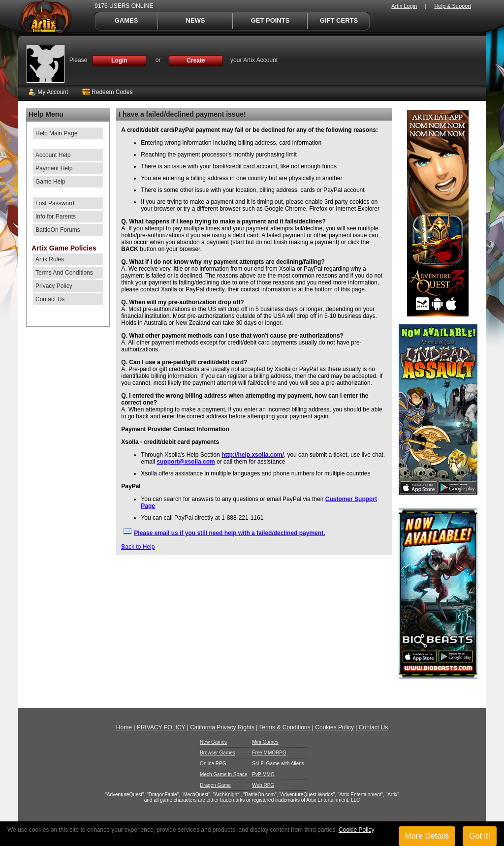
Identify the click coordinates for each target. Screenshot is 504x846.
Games (126, 20)
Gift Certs (339, 20)
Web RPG (263, 785)
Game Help (50, 182)
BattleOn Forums (58, 230)
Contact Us (50, 299)
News (196, 20)
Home (124, 727)
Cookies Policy (334, 727)
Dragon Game (215, 785)
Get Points (270, 20)
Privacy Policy (54, 286)
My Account (48, 92)
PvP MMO (263, 774)
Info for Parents (56, 217)
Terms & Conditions (284, 727)
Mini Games (265, 742)
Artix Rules (50, 259)
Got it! (480, 836)
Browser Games (218, 753)
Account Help (53, 155)
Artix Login (404, 6)
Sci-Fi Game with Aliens (278, 764)
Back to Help (138, 547)
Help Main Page (56, 133)
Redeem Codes (108, 92)
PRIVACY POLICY (161, 727)
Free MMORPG (269, 753)
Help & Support (453, 6)
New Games (213, 742)
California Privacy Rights (222, 727)
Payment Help (54, 168)
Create (196, 61)
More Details (427, 836)
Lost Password (55, 203)
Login (119, 61)
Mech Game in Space (223, 774)
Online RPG (213, 764)
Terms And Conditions (64, 273)
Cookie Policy (356, 830)
